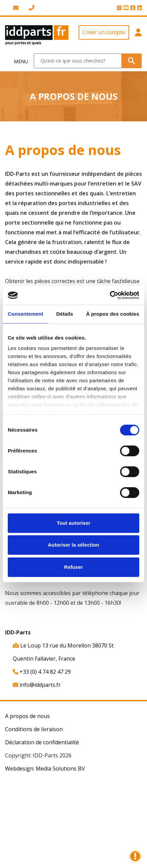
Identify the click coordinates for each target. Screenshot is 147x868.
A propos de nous (27, 716)
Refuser (73, 567)
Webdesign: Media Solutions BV (45, 768)
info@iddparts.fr (37, 685)
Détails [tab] (65, 314)
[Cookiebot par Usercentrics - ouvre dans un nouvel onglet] (110, 295)
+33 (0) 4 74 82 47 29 (42, 672)
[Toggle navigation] (17, 61)
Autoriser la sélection (74, 545)
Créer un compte (104, 32)
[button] (138, 35)
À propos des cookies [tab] (113, 314)
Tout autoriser (73, 523)
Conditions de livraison (34, 729)
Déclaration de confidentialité (42, 742)
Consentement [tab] (25, 314)
